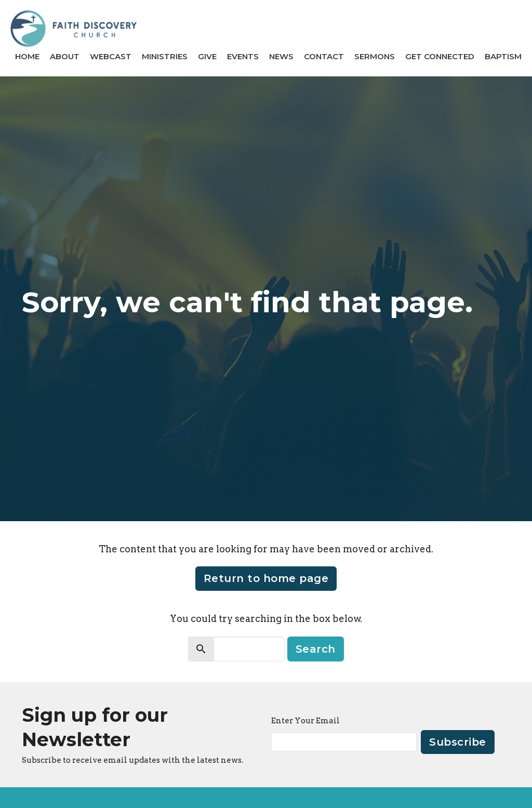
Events (243, 56)
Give (207, 56)
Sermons (375, 56)
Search (316, 649)
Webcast (111, 56)
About (65, 56)
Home (27, 56)
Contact (324, 56)
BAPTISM (503, 56)
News (281, 56)
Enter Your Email (305, 721)
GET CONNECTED (440, 56)
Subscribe (458, 742)
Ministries (165, 56)
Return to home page (266, 578)
